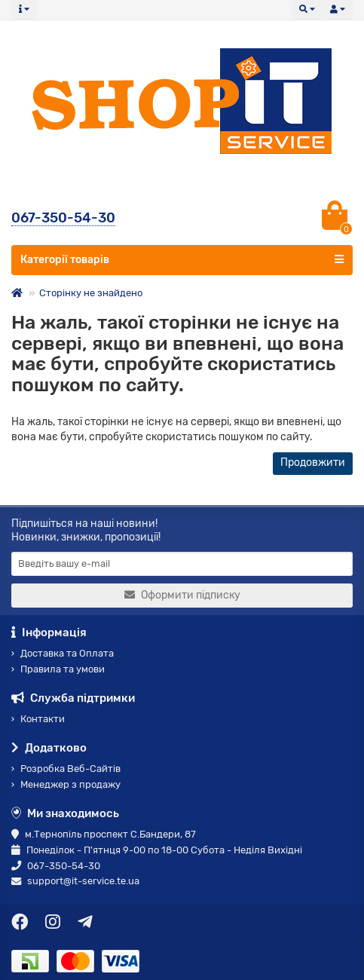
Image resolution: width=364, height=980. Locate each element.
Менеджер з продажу (66, 784)
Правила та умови (58, 669)
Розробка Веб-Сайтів (66, 769)
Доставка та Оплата (63, 653)
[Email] (182, 564)
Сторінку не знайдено (91, 293)
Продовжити (313, 462)
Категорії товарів (182, 259)
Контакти (38, 719)
